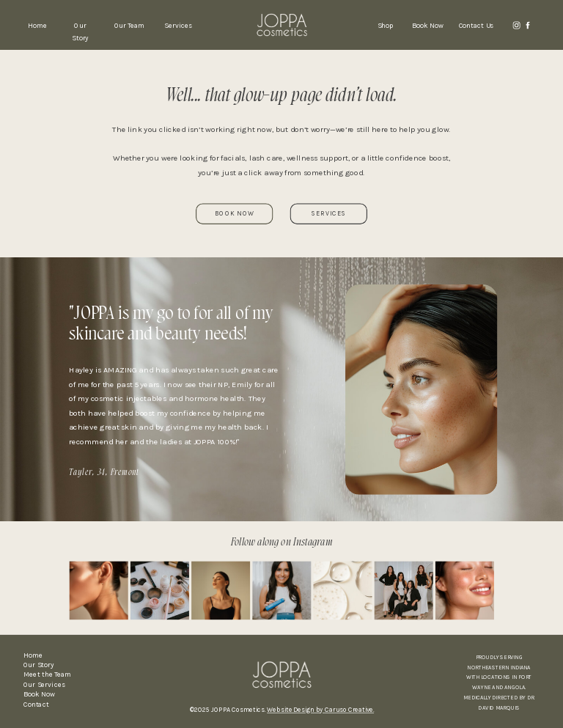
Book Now (40, 694)
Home (33, 655)
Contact (36, 705)
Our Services (44, 685)
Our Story (39, 665)
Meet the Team (47, 675)
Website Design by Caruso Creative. (320, 710)
